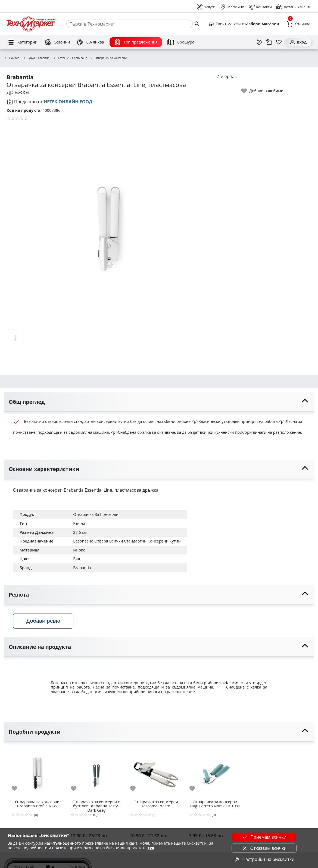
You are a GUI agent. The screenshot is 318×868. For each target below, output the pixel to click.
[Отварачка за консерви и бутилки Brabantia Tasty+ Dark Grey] (96, 772)
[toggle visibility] (159, 402)
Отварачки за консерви (108, 58)
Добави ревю (43, 621)
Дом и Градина (36, 58)
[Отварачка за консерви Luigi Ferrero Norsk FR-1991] (215, 772)
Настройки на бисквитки (264, 859)
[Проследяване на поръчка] (269, 42)
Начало (12, 58)
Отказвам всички (264, 848)
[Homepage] (31, 24)
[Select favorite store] (244, 24)
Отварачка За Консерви (96, 514)
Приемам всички (264, 837)
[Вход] (298, 42)
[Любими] (279, 42)
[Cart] (299, 24)
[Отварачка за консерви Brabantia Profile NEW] (37, 772)
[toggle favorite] (263, 91)
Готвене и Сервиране (70, 58)
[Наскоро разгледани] (259, 42)
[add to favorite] (18, 789)
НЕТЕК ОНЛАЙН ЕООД (68, 102)
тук (151, 848)
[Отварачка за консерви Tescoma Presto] (156, 772)
